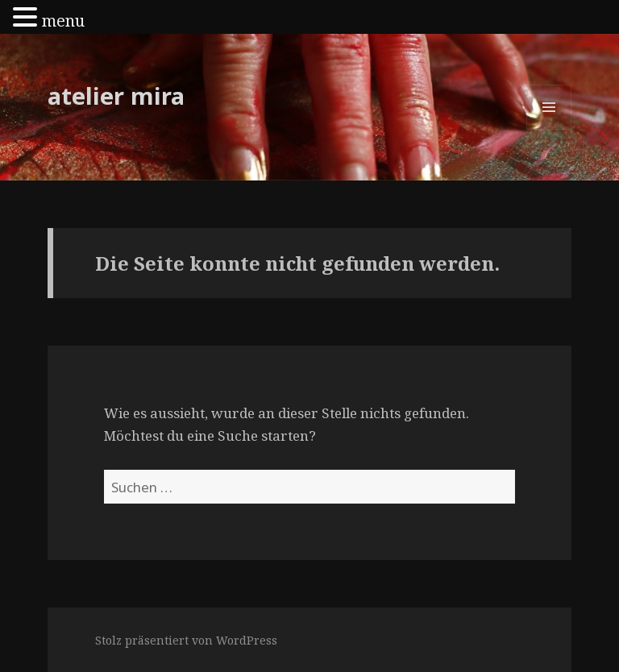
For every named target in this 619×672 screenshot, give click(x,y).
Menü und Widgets (549, 129)
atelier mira (116, 95)
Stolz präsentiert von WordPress (186, 640)
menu (63, 21)
